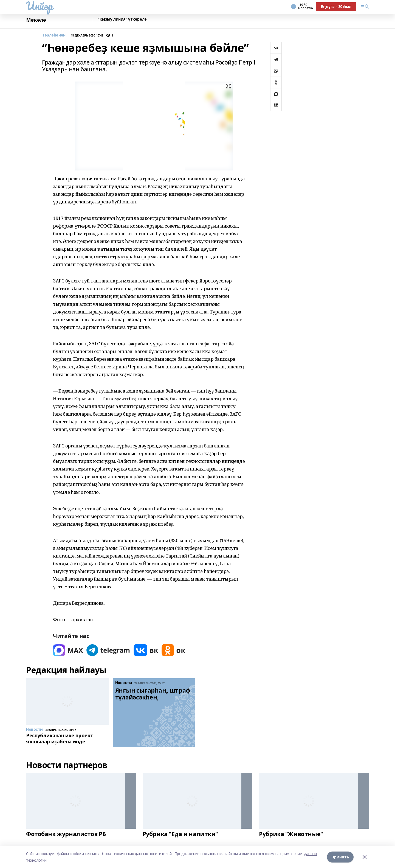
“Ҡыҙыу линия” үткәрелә (122, 19)
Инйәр (39, 6)
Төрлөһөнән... (55, 35)
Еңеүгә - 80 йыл (336, 6)
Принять (340, 857)
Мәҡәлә (36, 20)
